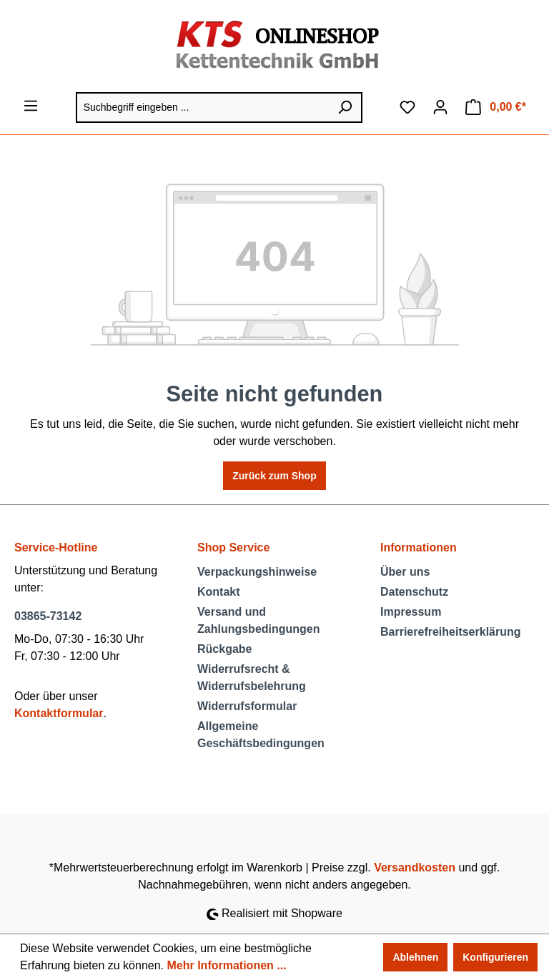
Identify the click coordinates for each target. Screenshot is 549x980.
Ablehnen (415, 957)
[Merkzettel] (407, 107)
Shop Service (233, 547)
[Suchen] (345, 107)
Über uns (405, 572)
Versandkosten (415, 867)
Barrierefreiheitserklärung (451, 632)
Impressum (411, 612)
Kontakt (219, 592)
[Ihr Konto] (440, 107)
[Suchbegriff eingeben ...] (202, 107)
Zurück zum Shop (274, 476)
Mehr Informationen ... (226, 965)
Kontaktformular (59, 713)
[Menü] (31, 106)
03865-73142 (48, 616)
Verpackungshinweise (257, 572)
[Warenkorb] (496, 107)
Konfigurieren (495, 957)
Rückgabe (224, 649)
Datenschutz (414, 592)
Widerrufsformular (247, 706)
